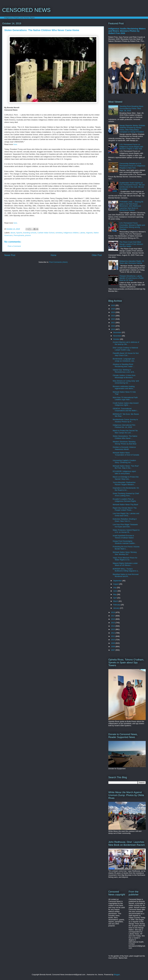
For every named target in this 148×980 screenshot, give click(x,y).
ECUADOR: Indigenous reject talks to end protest (124, 472)
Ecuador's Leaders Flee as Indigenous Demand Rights (124, 500)
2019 (113, 329)
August (116, 584)
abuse (13, 233)
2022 (113, 319)
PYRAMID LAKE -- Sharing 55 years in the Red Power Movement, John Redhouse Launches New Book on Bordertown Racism (131, 206)
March (116, 601)
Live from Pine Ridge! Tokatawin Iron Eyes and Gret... (125, 526)
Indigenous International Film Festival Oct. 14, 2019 (124, 426)
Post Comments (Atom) (58, 262)
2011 (113, 636)
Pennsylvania (19, 235)
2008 (113, 647)
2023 (113, 316)
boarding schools (30, 233)
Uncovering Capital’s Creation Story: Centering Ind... (124, 461)
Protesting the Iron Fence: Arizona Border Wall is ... (126, 548)
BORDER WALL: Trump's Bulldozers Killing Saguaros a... (126, 570)
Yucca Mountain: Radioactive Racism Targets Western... (124, 483)
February (117, 605)
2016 (113, 619)
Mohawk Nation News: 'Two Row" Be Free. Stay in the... (126, 467)
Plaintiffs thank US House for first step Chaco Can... (126, 354)
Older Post (97, 255)
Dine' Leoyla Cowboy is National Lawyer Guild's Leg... (125, 349)
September (118, 581)
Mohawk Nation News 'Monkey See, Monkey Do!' (125, 553)
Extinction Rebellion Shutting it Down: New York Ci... (125, 520)
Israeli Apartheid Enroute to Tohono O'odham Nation (123, 537)
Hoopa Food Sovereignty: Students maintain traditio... (124, 542)
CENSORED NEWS (26, 10)
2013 (113, 629)
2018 (113, 612)
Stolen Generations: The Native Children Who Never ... (125, 437)
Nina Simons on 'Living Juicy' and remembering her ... (126, 382)
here (15, 223)
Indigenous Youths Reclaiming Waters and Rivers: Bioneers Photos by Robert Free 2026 (127, 31)
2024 (113, 312)
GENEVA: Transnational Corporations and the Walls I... (125, 410)
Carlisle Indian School (46, 233)
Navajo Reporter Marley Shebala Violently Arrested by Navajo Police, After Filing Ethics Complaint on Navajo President (132, 129)
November (118, 336)
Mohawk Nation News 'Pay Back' (125, 505)
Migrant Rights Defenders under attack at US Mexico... (125, 564)
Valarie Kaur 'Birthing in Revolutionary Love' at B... (124, 371)
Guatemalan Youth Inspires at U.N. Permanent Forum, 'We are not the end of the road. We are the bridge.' (132, 186)
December (118, 332)
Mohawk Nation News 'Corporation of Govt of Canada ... (126, 455)
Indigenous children (71, 233)
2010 (113, 640)
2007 (113, 650)
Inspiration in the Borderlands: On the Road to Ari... (126, 489)
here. (15, 144)
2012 (113, 633)
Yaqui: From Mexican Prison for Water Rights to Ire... (125, 559)
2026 (113, 305)
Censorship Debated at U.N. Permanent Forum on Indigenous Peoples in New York (132, 166)
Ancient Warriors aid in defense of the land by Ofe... (126, 343)
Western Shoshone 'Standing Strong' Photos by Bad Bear (125, 443)
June (115, 591)
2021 (113, 323)
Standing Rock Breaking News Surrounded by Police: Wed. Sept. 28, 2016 (131, 108)
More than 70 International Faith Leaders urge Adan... (125, 399)
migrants (89, 233)
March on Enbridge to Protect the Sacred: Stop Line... (126, 478)
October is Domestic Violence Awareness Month (124, 448)
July (115, 588)
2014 (113, 626)
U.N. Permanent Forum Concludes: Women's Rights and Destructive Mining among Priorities (132, 226)
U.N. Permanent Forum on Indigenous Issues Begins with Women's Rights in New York (131, 147)
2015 (113, 623)
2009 (113, 643)
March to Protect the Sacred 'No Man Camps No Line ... (125, 432)
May (115, 594)
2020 (113, 326)
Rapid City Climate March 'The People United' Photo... (125, 509)
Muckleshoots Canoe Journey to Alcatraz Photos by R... (125, 421)
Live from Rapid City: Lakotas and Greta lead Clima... (126, 514)
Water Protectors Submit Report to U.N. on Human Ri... (126, 531)
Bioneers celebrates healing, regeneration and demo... (124, 387)
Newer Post (10, 255)
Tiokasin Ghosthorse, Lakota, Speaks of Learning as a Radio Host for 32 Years (131, 278)
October (117, 339)
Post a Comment (14, 246)
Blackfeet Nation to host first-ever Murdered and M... (126, 575)
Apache (19, 233)
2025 (113, 309)
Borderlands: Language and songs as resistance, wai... (124, 360)
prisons (28, 235)
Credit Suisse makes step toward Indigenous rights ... (126, 404)
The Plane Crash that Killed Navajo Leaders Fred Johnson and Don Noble (131, 244)
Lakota (82, 233)
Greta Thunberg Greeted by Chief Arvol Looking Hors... (126, 495)
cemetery (59, 233)
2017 (113, 616)
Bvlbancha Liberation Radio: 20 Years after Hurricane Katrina (132, 262)
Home (54, 255)
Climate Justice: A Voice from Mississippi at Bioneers (124, 376)
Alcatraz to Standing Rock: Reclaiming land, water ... (124, 365)
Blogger (117, 975)
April (115, 598)
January (117, 608)
